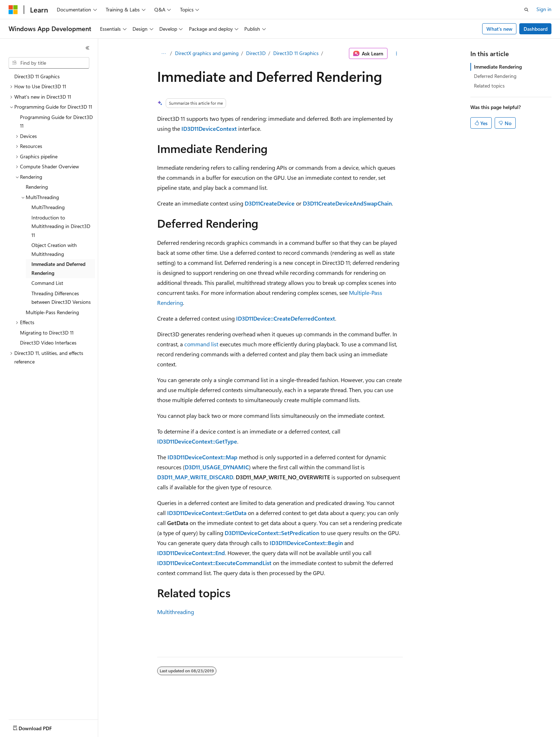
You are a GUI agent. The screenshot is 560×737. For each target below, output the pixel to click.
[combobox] (49, 63)
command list (201, 344)
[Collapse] (87, 48)
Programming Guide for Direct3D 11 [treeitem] (56, 122)
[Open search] (526, 10)
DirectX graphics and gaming (207, 53)
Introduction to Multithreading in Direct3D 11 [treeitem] (61, 226)
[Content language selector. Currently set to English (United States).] (41, 727)
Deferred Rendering (495, 76)
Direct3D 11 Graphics (296, 53)
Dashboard (536, 29)
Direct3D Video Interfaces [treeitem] (48, 343)
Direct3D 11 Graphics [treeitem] (37, 76)
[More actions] (397, 54)
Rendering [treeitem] (37, 187)
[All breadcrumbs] (163, 54)
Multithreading (176, 612)
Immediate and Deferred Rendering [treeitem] (58, 268)
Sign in (544, 9)
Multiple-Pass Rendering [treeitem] (52, 312)
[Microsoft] (13, 10)
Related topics (489, 86)
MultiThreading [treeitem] (48, 207)
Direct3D (256, 53)
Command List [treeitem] (47, 283)
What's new (499, 29)
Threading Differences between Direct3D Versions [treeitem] (61, 298)
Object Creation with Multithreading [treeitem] (54, 249)
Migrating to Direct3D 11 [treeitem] (47, 333)
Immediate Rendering (498, 67)
